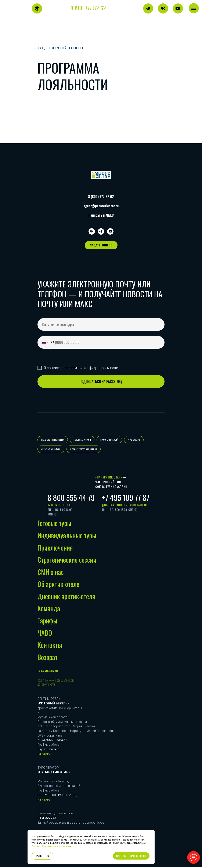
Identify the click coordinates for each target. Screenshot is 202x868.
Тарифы (47, 621)
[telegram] (101, 231)
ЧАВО (45, 634)
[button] (101, 245)
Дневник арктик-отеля (66, 597)
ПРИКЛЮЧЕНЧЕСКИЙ (111, 440)
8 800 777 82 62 (88, 8)
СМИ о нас (51, 573)
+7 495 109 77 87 (126, 498)
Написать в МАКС (101, 215)
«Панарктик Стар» (109, 478)
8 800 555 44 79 (71, 498)
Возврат (48, 658)
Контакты (50, 646)
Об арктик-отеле (58, 585)
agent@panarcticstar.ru (101, 206)
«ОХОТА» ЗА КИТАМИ (83, 440)
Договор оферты (47, 685)
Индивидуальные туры (67, 536)
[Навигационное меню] (194, 8)
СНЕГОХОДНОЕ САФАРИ (51, 450)
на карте (44, 755)
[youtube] (110, 231)
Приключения (55, 548)
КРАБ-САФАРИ (136, 440)
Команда (49, 609)
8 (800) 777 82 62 (101, 197)
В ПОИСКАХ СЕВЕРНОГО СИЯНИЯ (84, 450)
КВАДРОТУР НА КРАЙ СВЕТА (53, 440)
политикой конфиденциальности (92, 368)
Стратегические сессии (67, 561)
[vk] (92, 231)
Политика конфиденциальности (56, 681)
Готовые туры (54, 524)
